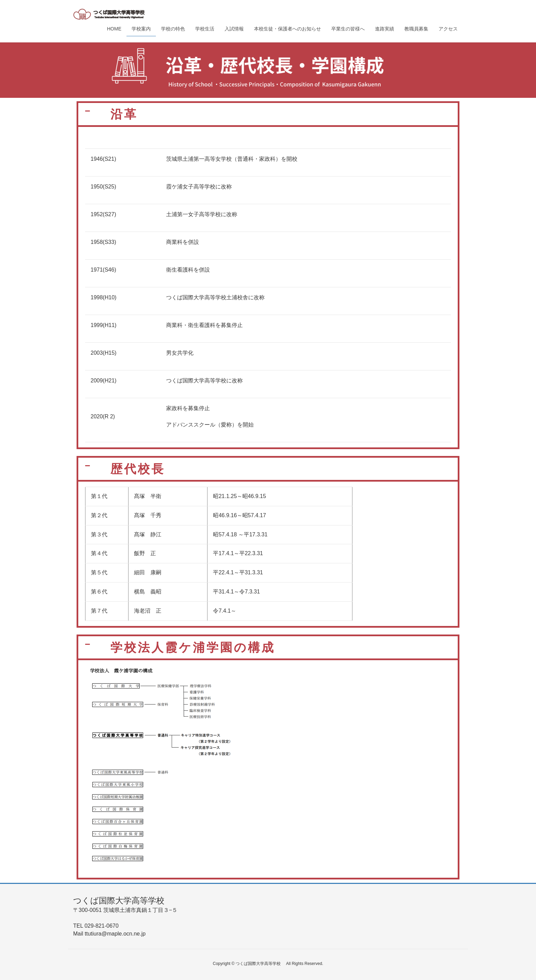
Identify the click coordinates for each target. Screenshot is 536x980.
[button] (268, 114)
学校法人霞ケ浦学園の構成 (200, 647)
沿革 (124, 114)
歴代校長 (138, 469)
